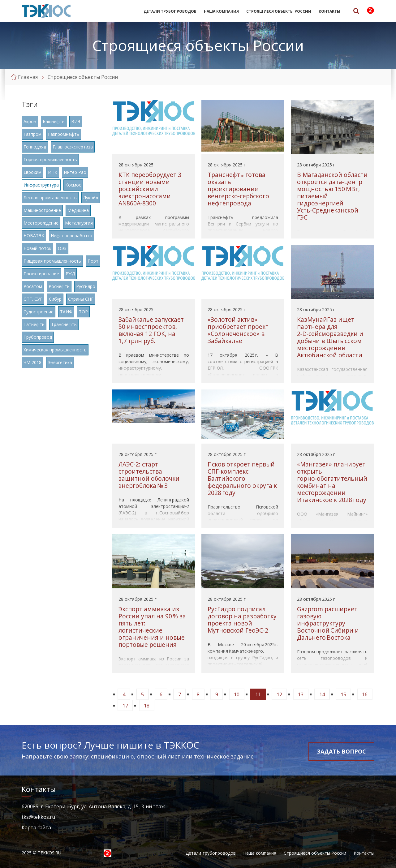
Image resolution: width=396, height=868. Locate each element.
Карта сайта (36, 827)
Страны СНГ (81, 299)
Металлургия (79, 223)
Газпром (32, 134)
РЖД (70, 274)
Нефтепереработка (71, 236)
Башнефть (54, 121)
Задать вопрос (341, 751)
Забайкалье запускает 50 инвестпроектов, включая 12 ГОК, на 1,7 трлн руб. (151, 330)
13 (301, 694)
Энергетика (60, 362)
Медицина (78, 210)
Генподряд (35, 147)
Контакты (329, 11)
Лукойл (91, 198)
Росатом (33, 286)
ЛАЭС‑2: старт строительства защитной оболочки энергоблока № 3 (149, 475)
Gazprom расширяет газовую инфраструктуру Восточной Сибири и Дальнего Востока (328, 623)
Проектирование (41, 274)
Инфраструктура (41, 185)
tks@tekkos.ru (38, 817)
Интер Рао (75, 172)
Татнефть (34, 324)
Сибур (55, 299)
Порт (93, 261)
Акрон (30, 121)
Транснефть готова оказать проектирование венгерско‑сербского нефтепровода (238, 189)
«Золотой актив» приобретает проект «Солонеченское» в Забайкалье (238, 330)
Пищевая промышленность (52, 261)
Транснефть (64, 324)
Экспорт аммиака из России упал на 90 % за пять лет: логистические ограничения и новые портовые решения (152, 627)
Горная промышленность (50, 159)
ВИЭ (76, 121)
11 (258, 694)
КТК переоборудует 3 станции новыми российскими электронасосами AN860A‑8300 (150, 189)
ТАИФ (66, 312)
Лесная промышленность (50, 198)
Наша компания (221, 11)
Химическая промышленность (55, 350)
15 (343, 694)
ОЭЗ (62, 248)
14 (322, 694)
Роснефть (59, 286)
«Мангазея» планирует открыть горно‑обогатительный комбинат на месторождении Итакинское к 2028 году (332, 482)
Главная (28, 77)
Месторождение (41, 223)
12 (279, 694)
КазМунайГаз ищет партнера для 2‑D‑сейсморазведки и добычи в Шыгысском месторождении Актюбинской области (330, 337)
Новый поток (37, 248)
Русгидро (86, 286)
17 (125, 706)
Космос (73, 185)
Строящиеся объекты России (279, 11)
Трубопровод (38, 337)
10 (237, 694)
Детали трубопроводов (170, 11)
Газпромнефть (64, 134)
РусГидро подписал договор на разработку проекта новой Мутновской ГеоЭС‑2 (242, 620)
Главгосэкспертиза (73, 147)
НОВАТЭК (34, 236)
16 (365, 694)
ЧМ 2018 (32, 362)
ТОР (83, 312)
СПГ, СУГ (33, 299)
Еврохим (32, 172)
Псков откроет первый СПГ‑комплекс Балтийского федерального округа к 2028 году (242, 478)
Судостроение (39, 312)
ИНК (53, 172)
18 (147, 706)
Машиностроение (42, 210)
